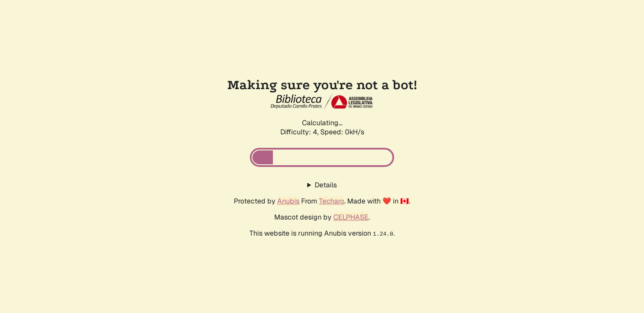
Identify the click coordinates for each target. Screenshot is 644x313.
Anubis (288, 201)
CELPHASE (351, 217)
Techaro (332, 201)
